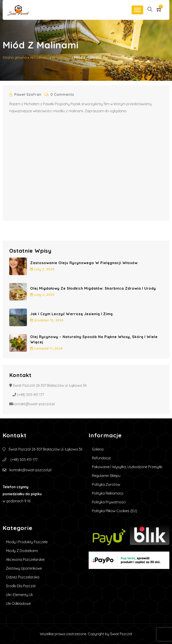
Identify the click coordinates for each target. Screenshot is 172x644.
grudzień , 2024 (47, 320)
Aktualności (39, 57)
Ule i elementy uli (19, 595)
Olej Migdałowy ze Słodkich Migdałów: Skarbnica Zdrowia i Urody (93, 288)
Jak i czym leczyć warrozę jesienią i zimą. (72, 314)
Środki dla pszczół (21, 586)
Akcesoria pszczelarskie (25, 559)
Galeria (98, 449)
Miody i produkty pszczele (27, 542)
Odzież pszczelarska (23, 577)
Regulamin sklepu (106, 476)
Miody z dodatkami (22, 551)
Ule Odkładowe (18, 604)
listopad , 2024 (46, 348)
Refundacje (101, 458)
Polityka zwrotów (106, 484)
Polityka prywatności (109, 502)
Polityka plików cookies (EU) (115, 511)
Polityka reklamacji (108, 493)
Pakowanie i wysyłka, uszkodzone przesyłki (127, 467)
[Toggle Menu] (137, 10)
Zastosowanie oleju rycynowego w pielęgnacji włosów (84, 263)
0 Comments (59, 94)
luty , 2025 (42, 269)
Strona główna (15, 57)
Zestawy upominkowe (24, 568)
